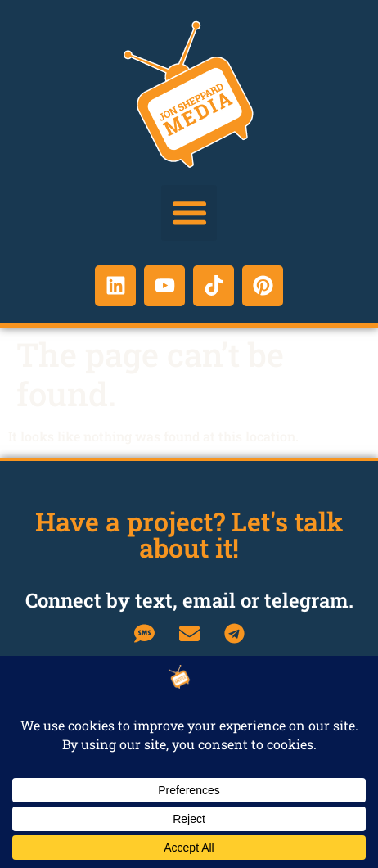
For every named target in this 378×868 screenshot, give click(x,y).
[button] (189, 213)
